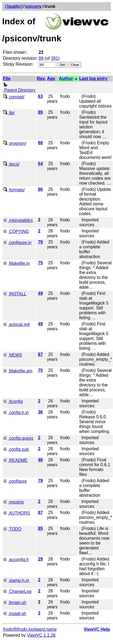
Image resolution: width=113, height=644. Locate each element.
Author (66, 79)
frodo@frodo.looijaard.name (30, 629)
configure (15, 481)
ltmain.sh (15, 603)
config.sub (16, 449)
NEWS (12, 355)
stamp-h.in (16, 580)
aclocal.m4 (16, 324)
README (15, 460)
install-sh (15, 614)
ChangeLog (17, 591)
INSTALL (15, 294)
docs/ (11, 164)
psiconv (34, 6)
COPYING (16, 231)
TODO (12, 529)
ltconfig (13, 401)
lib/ (9, 113)
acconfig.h (16, 560)
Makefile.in (16, 263)
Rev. (41, 79)
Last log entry (93, 79)
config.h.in (16, 413)
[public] (15, 6)
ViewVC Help (97, 629)
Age (51, 79)
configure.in (17, 243)
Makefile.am (18, 371)
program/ (15, 143)
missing (13, 502)
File (7, 79)
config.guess (18, 438)
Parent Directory (19, 88)
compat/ (14, 97)
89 (41, 58)
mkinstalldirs (18, 220)
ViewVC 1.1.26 (41, 635)
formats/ (14, 190)
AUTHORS (16, 513)
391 (54, 58)
